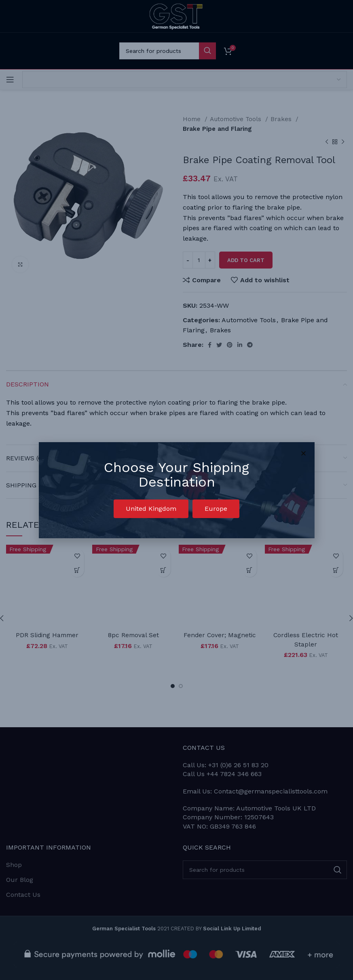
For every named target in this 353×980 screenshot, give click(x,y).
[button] (151, 509)
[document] (176, 490)
